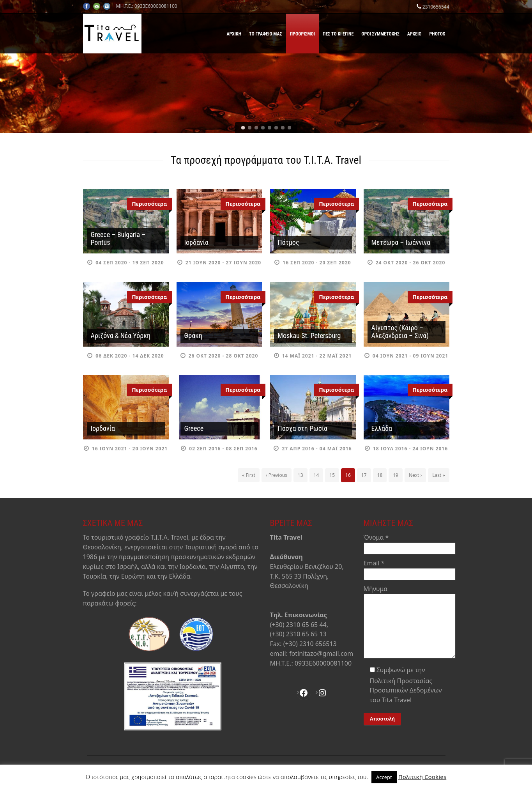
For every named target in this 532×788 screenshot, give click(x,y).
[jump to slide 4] (263, 128)
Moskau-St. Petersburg (309, 336)
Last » (438, 475)
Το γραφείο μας (266, 34)
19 (396, 475)
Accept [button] (384, 777)
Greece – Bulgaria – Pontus (118, 238)
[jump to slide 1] (243, 128)
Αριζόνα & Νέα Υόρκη (121, 336)
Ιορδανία (196, 242)
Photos (437, 34)
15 (332, 475)
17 (364, 475)
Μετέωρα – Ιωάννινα (401, 242)
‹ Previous (277, 475)
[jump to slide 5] (270, 128)
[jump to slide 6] (276, 128)
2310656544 (436, 7)
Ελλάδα (382, 428)
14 (316, 475)
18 (380, 475)
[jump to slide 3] (256, 128)
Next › (415, 475)
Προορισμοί (302, 34)
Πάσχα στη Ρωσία (303, 428)
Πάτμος (289, 242)
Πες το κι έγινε (338, 34)
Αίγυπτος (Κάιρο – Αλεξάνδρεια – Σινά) (400, 332)
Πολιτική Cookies (422, 777)
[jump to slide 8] (289, 128)
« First (249, 475)
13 (300, 475)
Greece (194, 428)
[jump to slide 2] (250, 128)
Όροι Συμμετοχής (380, 34)
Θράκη (193, 336)
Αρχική (234, 34)
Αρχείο (414, 34)
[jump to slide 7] (283, 128)
